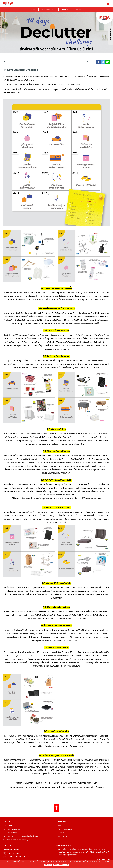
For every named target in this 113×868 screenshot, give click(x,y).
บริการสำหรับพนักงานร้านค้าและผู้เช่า (17, 840)
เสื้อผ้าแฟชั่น (70, 850)
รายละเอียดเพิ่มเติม (61, 865)
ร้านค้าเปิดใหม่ (79, 10)
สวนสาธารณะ (102, 850)
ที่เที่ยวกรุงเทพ (92, 850)
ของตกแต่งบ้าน (77, 853)
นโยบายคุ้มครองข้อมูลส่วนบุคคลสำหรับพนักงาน (21, 836)
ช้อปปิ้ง (63, 850)
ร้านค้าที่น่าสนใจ (62, 836)
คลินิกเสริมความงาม (64, 853)
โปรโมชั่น (65, 10)
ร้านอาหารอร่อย (81, 850)
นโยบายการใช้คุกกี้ (10, 833)
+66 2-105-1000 (13, 853)
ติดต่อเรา (60, 826)
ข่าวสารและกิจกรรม (48, 10)
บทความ (32, 10)
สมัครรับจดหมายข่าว (64, 829)
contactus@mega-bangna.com (18, 857)
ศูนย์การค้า (61, 846)
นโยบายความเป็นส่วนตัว (12, 829)
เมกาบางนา (8, 826)
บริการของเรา (61, 833)
